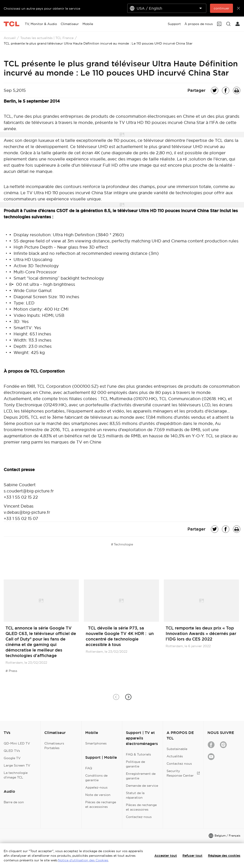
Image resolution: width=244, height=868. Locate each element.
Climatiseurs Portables (54, 746)
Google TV (12, 758)
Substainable (177, 749)
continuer (221, 8)
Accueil (10, 38)
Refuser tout (192, 856)
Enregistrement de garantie (141, 776)
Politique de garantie (135, 764)
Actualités (175, 756)
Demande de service (142, 786)
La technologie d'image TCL (16, 775)
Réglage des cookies (224, 856)
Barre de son (14, 802)
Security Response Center (183, 773)
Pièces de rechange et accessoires (101, 804)
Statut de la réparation (135, 795)
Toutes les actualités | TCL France (47, 38)
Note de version (98, 795)
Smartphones (96, 743)
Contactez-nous (139, 817)
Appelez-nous (96, 787)
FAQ (89, 768)
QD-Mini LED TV (17, 743)
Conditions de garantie (96, 778)
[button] (128, 697)
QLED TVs (12, 751)
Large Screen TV (17, 765)
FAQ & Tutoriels (138, 754)
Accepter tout (166, 856)
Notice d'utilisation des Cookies (83, 860)
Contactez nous (179, 764)
